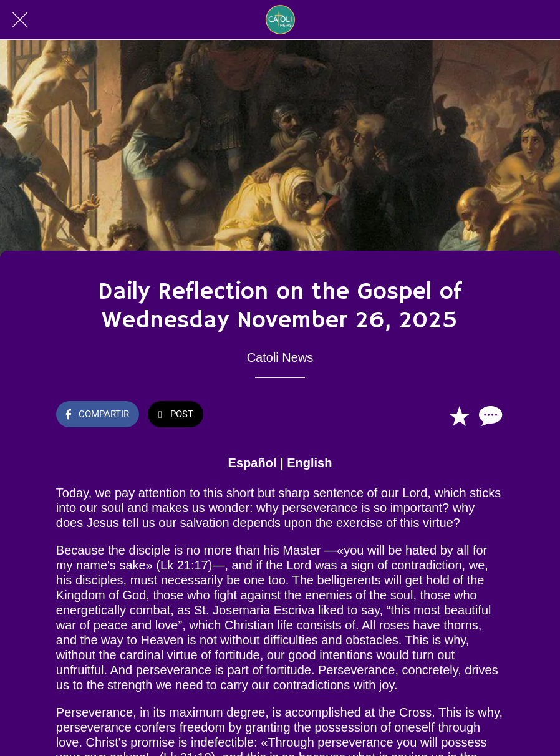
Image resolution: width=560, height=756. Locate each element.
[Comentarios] (489, 415)
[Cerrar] (20, 20)
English (309, 463)
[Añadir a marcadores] (459, 415)
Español (253, 463)
